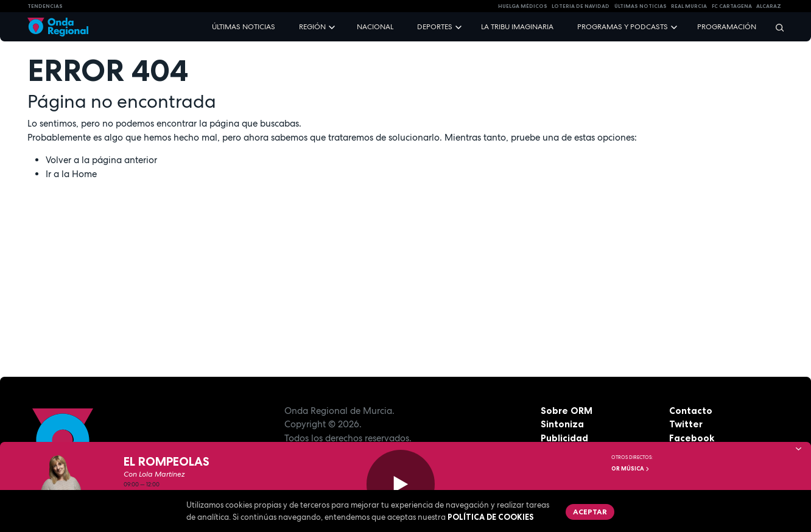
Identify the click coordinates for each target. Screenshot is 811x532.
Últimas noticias (244, 27)
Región (312, 27)
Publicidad (564, 438)
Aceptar (590, 512)
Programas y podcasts (623, 27)
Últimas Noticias (641, 6)
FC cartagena (732, 6)
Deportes (435, 27)
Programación (727, 27)
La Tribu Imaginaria (517, 27)
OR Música (631, 469)
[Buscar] (776, 27)
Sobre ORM (567, 411)
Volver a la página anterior (101, 160)
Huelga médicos (523, 6)
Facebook (692, 438)
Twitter (686, 424)
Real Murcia (689, 6)
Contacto (691, 411)
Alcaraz (769, 6)
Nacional (375, 27)
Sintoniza (562, 424)
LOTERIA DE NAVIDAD (581, 6)
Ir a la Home (71, 174)
